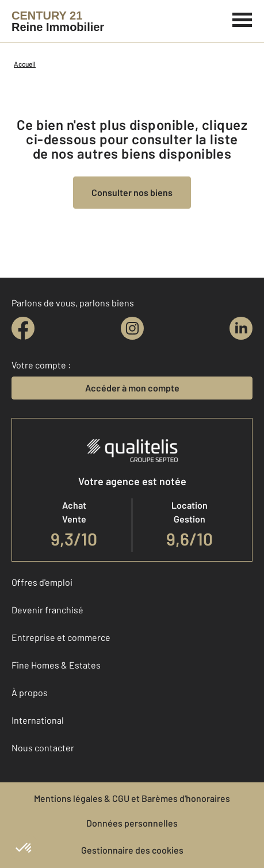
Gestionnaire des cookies (132, 850)
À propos (30, 692)
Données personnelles (132, 823)
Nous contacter (43, 748)
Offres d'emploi (42, 582)
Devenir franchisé (47, 610)
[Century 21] (58, 21)
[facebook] (23, 328)
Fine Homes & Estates (56, 665)
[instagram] (132, 328)
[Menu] (242, 18)
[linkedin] (241, 328)
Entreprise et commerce (61, 637)
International (38, 720)
